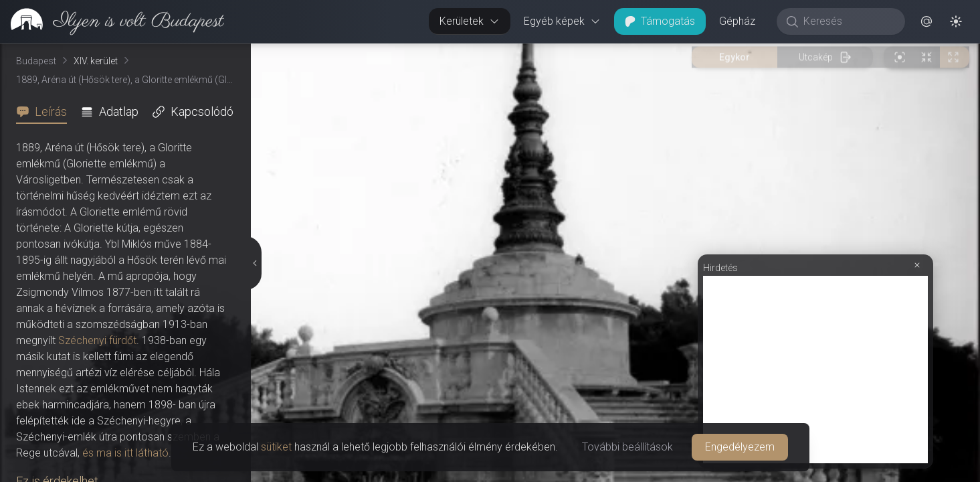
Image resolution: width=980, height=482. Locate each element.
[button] (926, 21)
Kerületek (470, 21)
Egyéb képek (562, 21)
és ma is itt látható (125, 453)
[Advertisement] (815, 370)
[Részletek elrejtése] (254, 263)
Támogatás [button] (660, 21)
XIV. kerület (96, 61)
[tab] (45, 112)
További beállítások (627, 447)
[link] (112, 21)
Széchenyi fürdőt (97, 340)
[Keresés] (848, 21)
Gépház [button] (737, 21)
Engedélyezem (740, 447)
